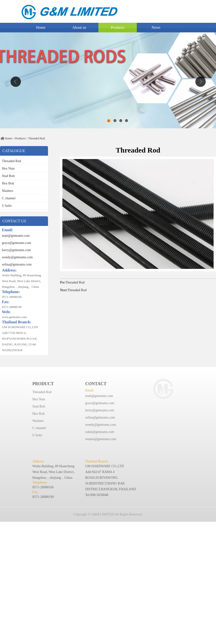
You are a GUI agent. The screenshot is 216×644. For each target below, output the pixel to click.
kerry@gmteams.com (16, 250)
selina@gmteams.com (17, 264)
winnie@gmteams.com (101, 439)
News (156, 27)
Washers (8, 191)
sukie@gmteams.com (100, 432)
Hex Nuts (8, 168)
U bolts (7, 206)
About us (79, 27)
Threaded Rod (36, 138)
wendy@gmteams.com (17, 257)
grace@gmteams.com (16, 243)
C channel (9, 198)
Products (118, 27)
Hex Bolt (8, 183)
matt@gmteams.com (16, 236)
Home (41, 27)
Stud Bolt (8, 176)
